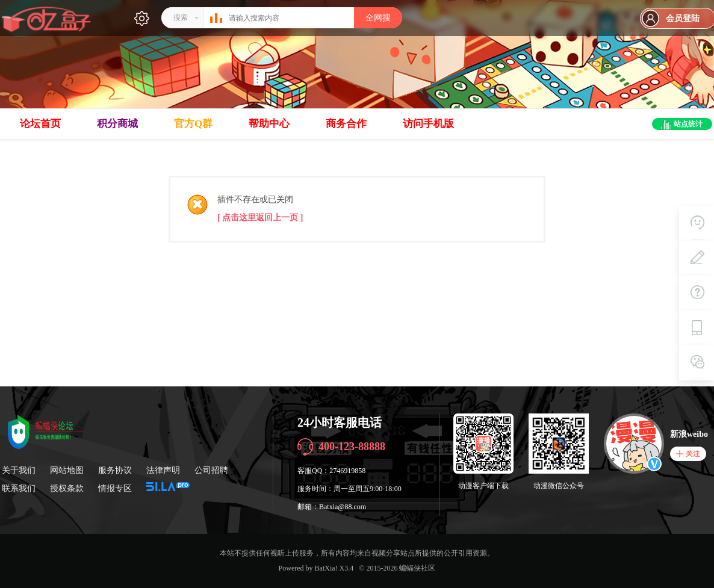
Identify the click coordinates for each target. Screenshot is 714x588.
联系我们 (19, 488)
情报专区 (115, 488)
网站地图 (67, 470)
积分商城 (117, 124)
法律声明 (163, 470)
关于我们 (19, 470)
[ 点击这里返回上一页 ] (260, 218)
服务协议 (115, 470)
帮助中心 (269, 124)
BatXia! (326, 568)
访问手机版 (428, 124)
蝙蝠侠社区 (417, 568)
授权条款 (67, 488)
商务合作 (346, 124)
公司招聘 (211, 470)
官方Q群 (193, 124)
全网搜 (378, 18)
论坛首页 (40, 124)
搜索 (181, 17)
